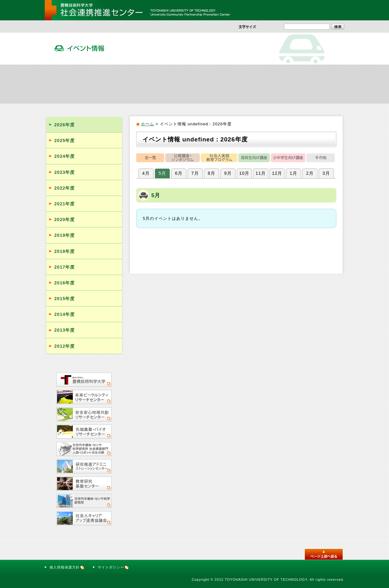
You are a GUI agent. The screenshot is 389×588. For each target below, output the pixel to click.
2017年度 (64, 267)
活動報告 (270, 84)
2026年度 (64, 125)
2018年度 (64, 251)
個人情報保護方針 (67, 567)
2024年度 (64, 156)
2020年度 (64, 220)
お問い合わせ (327, 10)
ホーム (148, 124)
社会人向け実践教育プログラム (170, 84)
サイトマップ (294, 10)
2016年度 (64, 283)
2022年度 (64, 188)
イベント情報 (220, 84)
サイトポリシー (113, 567)
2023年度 (64, 172)
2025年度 (64, 140)
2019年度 (64, 235)
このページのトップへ (324, 554)
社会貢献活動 (120, 84)
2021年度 (64, 204)
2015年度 (64, 299)
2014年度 (64, 314)
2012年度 (64, 346)
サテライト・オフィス (319, 84)
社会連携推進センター (70, 84)
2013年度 (64, 330)
